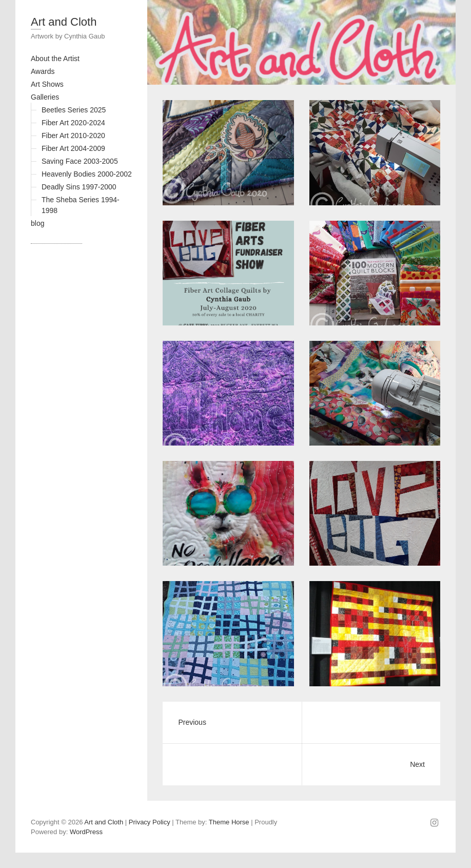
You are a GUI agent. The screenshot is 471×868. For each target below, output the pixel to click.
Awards (43, 71)
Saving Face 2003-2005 (80, 161)
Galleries (45, 97)
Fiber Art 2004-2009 (73, 148)
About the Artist (55, 59)
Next (417, 764)
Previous (192, 722)
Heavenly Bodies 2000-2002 (87, 174)
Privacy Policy (150, 822)
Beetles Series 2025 (74, 110)
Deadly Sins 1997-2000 (79, 187)
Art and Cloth (64, 22)
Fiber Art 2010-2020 (73, 136)
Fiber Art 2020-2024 (73, 123)
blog (37, 223)
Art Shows (47, 84)
